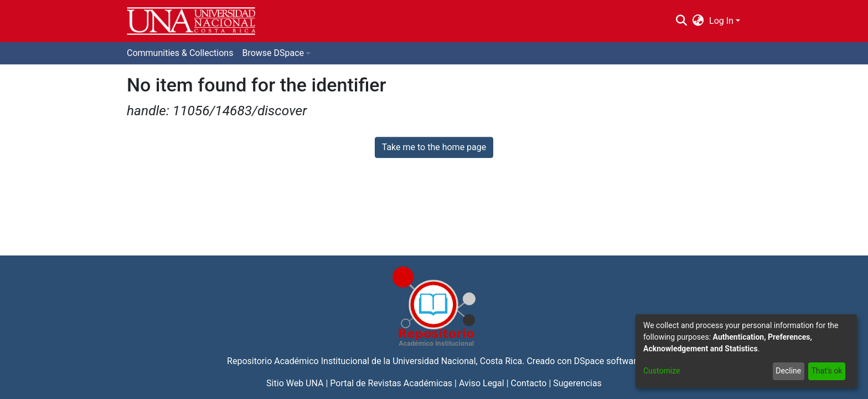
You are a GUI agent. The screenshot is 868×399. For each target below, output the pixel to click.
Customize (662, 371)
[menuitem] (698, 21)
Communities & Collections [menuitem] (180, 53)
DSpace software (608, 361)
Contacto (529, 383)
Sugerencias (577, 383)
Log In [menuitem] (721, 21)
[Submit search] (681, 21)
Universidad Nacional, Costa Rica (457, 361)
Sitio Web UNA (295, 383)
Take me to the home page (434, 147)
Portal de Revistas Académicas (391, 383)
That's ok (826, 371)
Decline (788, 371)
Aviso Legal (482, 383)
